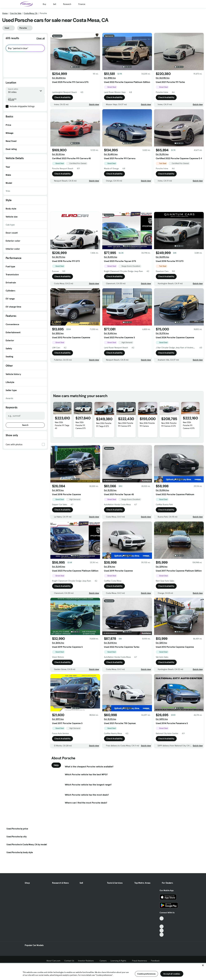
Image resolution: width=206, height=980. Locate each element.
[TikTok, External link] (162, 918)
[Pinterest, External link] (162, 935)
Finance (82, 4)
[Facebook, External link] (162, 922)
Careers (103, 961)
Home (5, 13)
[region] (103, 971)
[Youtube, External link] (162, 927)
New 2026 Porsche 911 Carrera (147, 425)
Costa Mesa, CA (31, 13)
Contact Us (69, 961)
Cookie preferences (146, 974)
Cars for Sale (16, 13)
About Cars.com (53, 961)
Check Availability (63, 97)
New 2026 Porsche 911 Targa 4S (62, 425)
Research (67, 4)
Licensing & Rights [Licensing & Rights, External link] (119, 961)
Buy (44, 4)
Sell (55, 4)
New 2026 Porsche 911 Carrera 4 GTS (169, 425)
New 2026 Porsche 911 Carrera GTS (80, 425)
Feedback (155, 961)
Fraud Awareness (140, 961)
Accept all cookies (172, 974)
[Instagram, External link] (162, 931)
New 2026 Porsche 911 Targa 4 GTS (104, 425)
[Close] (203, 965)
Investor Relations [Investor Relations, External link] (87, 961)
